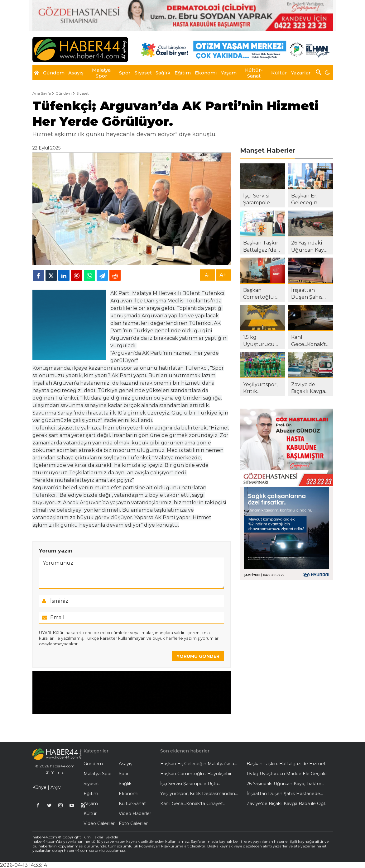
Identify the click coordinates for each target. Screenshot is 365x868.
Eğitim (91, 794)
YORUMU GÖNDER (198, 656)
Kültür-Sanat (132, 804)
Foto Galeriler (133, 823)
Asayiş (125, 764)
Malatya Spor (98, 774)
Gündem (64, 93)
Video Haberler (135, 813)
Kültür (90, 813)
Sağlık (125, 784)
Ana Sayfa (42, 93)
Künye (39, 787)
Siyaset (83, 93)
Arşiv (56, 787)
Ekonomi (129, 794)
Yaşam (91, 804)
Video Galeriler (99, 823)
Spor (124, 774)
